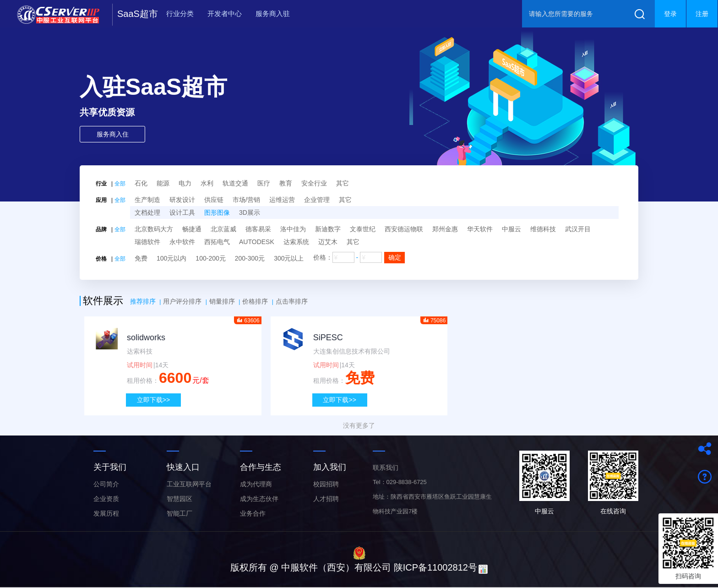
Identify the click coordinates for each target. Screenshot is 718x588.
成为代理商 (256, 484)
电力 (185, 183)
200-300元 (250, 258)
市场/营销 (246, 200)
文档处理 (147, 212)
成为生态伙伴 (259, 499)
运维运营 (282, 200)
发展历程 (106, 513)
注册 (702, 14)
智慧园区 (179, 499)
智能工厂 (179, 513)
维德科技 (543, 229)
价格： (359, 258)
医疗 (264, 183)
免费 (141, 258)
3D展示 (250, 212)
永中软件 (182, 242)
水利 (207, 183)
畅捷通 (192, 229)
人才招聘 (326, 499)
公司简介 (106, 484)
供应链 (214, 200)
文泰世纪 (363, 229)
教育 (286, 183)
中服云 (511, 229)
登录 (670, 14)
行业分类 (180, 14)
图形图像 (217, 212)
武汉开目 (578, 229)
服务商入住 (113, 134)
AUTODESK (257, 242)
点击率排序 (292, 301)
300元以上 (289, 258)
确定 (395, 257)
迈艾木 (328, 242)
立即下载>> (153, 400)
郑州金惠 (445, 229)
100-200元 (210, 258)
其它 (343, 183)
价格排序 (255, 301)
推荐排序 (143, 301)
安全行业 (314, 183)
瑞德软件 (147, 242)
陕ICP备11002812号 (435, 567)
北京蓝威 (223, 229)
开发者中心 (225, 14)
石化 (141, 183)
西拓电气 (217, 242)
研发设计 (182, 200)
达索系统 (296, 242)
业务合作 (253, 513)
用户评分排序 (182, 301)
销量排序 (222, 301)
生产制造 (147, 200)
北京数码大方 (154, 229)
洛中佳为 (293, 229)
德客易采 (258, 229)
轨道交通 (235, 183)
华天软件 (480, 229)
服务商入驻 (273, 14)
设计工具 (182, 212)
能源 (163, 183)
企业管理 (317, 200)
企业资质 (106, 499)
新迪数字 (328, 229)
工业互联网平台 (189, 484)
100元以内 (171, 258)
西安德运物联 (404, 229)
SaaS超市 (138, 14)
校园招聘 (326, 484)
